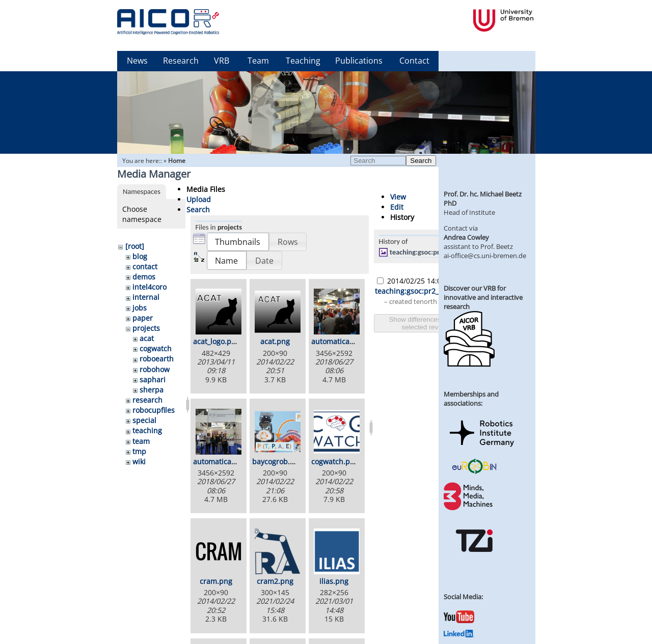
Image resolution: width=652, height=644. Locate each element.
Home (177, 161)
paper (143, 318)
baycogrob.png (278, 461)
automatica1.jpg (339, 341)
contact (145, 267)
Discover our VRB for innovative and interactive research (483, 297)
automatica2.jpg (221, 461)
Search (421, 161)
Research (181, 61)
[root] (135, 246)
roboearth (157, 359)
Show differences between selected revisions (428, 323)
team (141, 441)
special (144, 420)
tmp (139, 451)
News (137, 61)
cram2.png (275, 581)
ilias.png (334, 581)
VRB (222, 61)
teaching (147, 430)
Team (258, 61)
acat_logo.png (216, 341)
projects (146, 328)
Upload (199, 199)
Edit (397, 207)
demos (144, 277)
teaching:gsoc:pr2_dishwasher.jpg (441, 252)
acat (147, 338)
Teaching (303, 61)
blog (140, 256)
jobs (140, 308)
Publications (359, 61)
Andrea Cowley (466, 237)
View (398, 197)
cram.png (216, 581)
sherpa (152, 390)
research (147, 400)
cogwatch (156, 348)
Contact (414, 61)
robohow (155, 369)
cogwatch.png (335, 461)
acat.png (275, 341)
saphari (153, 380)
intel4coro (150, 287)
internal (146, 297)
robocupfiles (154, 410)
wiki (139, 461)
